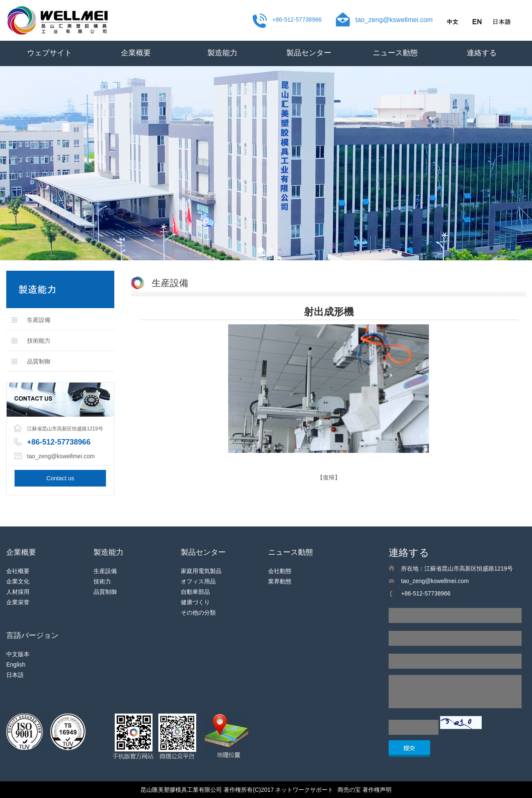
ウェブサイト (49, 53)
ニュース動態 (395, 53)
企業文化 (18, 581)
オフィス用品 (198, 581)
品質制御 (39, 361)
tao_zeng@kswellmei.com (394, 20)
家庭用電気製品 (201, 571)
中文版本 (18, 654)
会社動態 (280, 571)
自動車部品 (195, 592)
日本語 (15, 675)
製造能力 (222, 53)
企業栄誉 (18, 602)
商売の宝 (349, 790)
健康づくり (195, 602)
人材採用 (18, 592)
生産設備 (39, 320)
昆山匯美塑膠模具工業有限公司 (181, 790)
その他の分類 (198, 613)
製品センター (309, 53)
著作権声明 (377, 790)
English (16, 665)
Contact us (60, 478)
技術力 (102, 581)
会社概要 (18, 571)
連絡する (482, 53)
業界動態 (280, 581)
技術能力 (39, 341)
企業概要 (136, 53)
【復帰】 (329, 477)
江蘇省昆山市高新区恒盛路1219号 (65, 429)
